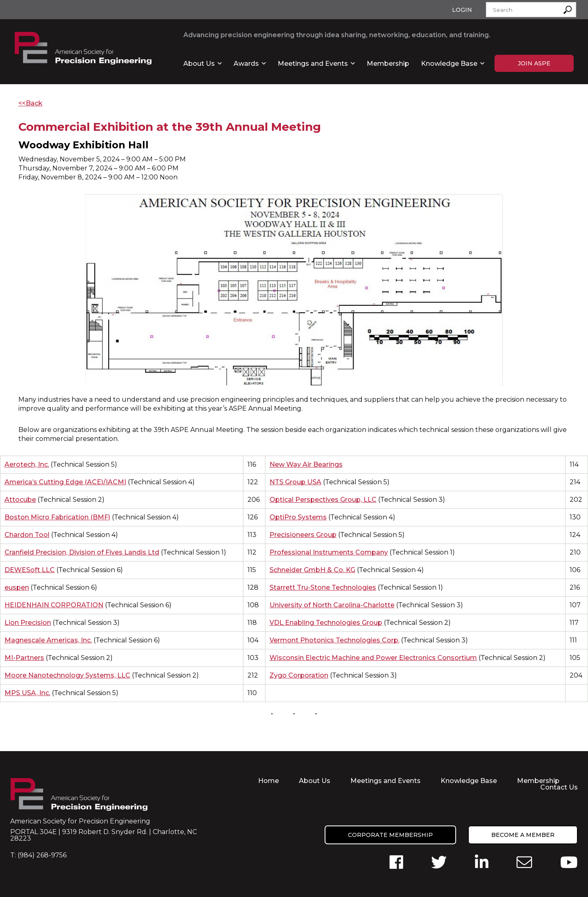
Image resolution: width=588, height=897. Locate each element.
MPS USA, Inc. (27, 693)
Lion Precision (28, 623)
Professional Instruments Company (329, 552)
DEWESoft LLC (30, 570)
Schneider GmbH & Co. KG (312, 570)
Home (268, 781)
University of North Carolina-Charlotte (332, 605)
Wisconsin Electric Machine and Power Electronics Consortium (373, 658)
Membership (388, 64)
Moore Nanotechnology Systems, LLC (67, 675)
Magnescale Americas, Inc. (48, 640)
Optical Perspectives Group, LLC (323, 500)
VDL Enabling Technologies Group (326, 623)
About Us (199, 64)
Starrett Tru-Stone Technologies (323, 587)
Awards (246, 64)
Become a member (523, 835)
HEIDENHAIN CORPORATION (54, 605)
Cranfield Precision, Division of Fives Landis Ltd (82, 552)
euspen (17, 587)
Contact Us (559, 787)
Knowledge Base (449, 64)
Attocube (20, 500)
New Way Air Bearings (306, 464)
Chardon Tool (27, 535)
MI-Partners (24, 658)
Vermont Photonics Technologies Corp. (334, 640)
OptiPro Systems (298, 517)
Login (462, 10)
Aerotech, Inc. (27, 464)
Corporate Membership (390, 835)
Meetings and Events (313, 64)
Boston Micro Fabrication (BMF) (57, 517)
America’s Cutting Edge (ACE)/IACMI (65, 482)
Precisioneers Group (303, 535)
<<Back (30, 103)
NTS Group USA (295, 482)
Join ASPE (534, 63)
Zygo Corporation (299, 675)
